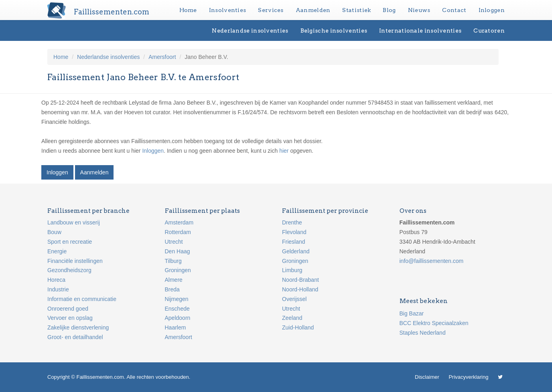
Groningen (178, 270)
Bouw (54, 232)
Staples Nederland (423, 333)
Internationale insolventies (420, 30)
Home (188, 10)
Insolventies (228, 10)
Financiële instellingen (75, 261)
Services (271, 10)
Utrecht (174, 242)
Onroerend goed (68, 309)
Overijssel (294, 299)
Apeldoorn (178, 318)
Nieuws (419, 10)
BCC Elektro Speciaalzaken (434, 323)
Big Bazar (412, 313)
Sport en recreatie (70, 242)
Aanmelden (313, 10)
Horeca (56, 280)
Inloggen (492, 10)
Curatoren (489, 30)
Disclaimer (427, 377)
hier (284, 151)
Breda (172, 289)
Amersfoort (162, 57)
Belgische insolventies (334, 30)
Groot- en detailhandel (75, 337)
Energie (57, 251)
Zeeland (292, 318)
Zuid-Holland (298, 327)
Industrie (58, 289)
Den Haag (178, 251)
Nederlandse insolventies (250, 30)
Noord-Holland (300, 289)
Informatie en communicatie (82, 299)
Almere (174, 280)
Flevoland (294, 232)
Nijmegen (177, 299)
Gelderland (296, 251)
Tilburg (173, 261)
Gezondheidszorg (69, 270)
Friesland (294, 242)
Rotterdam (178, 232)
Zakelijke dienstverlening (78, 327)
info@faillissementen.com (432, 261)
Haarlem (176, 327)
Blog (389, 10)
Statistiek (356, 10)
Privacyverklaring (468, 377)
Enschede (177, 309)
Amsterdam (179, 222)
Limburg (292, 270)
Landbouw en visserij (74, 222)
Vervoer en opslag (70, 318)
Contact (454, 10)
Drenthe (292, 222)
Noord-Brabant (300, 280)
